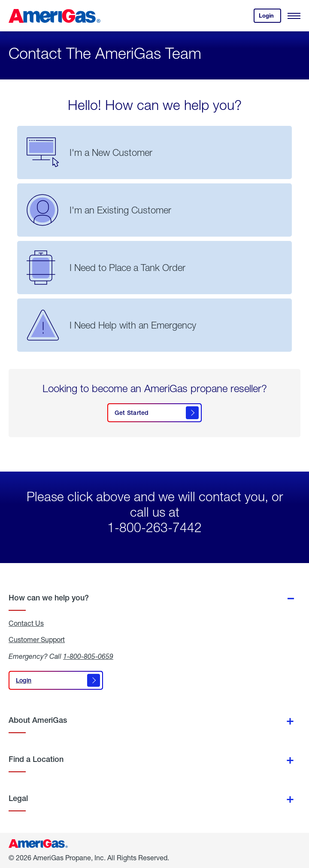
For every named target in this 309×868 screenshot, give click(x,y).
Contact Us (26, 623)
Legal (18, 798)
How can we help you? (49, 598)
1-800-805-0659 (88, 656)
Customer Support (37, 640)
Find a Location (36, 759)
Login (270, 17)
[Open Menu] (294, 16)
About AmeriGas (38, 720)
